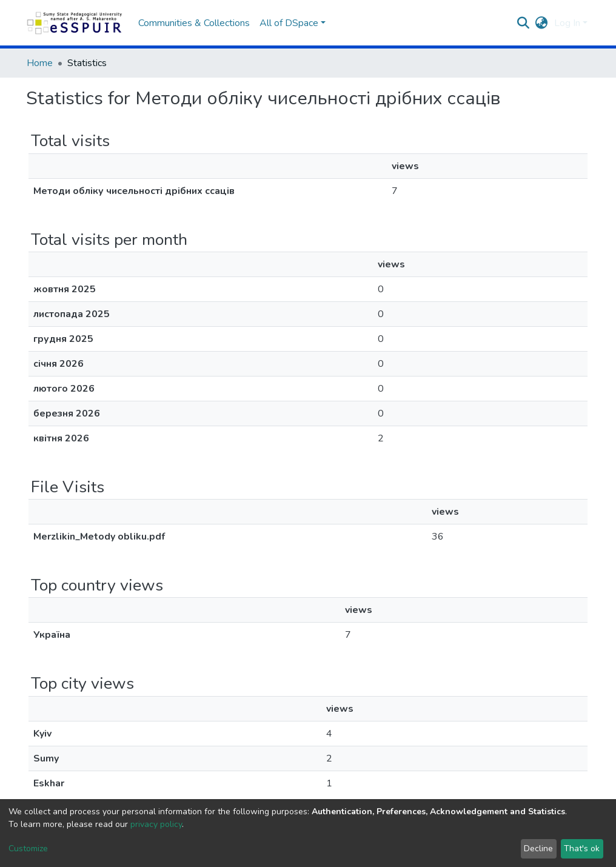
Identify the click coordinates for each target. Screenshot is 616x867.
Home (40, 63)
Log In (567, 23)
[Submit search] (524, 23)
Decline (538, 849)
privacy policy (156, 824)
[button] (542, 23)
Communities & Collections (194, 23)
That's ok (582, 849)
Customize (28, 849)
